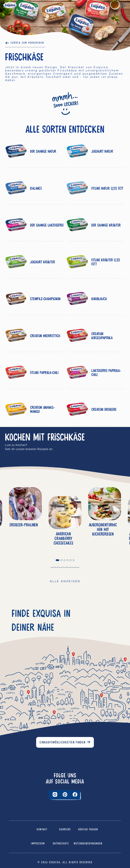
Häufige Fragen (88, 829)
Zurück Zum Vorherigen (27, 43)
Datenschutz (61, 843)
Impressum (38, 843)
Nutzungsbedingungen (88, 843)
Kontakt (42, 829)
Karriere (65, 829)
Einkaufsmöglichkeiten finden (63, 742)
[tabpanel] (65, 523)
